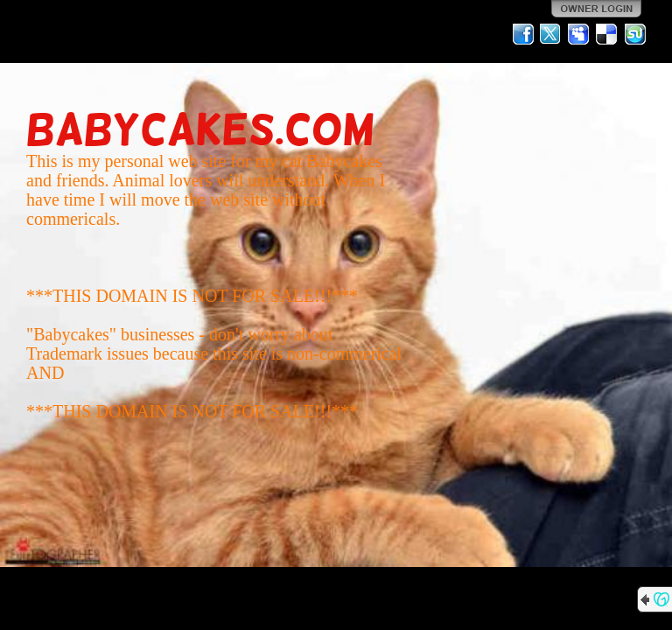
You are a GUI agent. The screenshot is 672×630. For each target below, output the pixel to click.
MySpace (579, 34)
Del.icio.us (607, 34)
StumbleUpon (635, 34)
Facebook (523, 34)
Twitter (551, 34)
